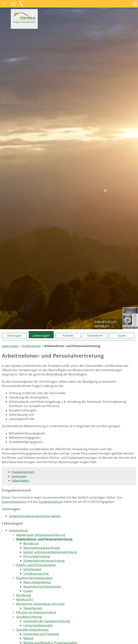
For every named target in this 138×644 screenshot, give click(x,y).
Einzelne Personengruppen (35, 578)
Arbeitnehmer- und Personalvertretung (44, 539)
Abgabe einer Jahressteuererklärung (41, 535)
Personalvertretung (37, 556)
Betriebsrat (31, 543)
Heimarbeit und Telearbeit (41, 634)
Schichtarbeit (32, 569)
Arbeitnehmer (31, 346)
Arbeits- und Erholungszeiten (36, 565)
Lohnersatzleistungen (38, 625)
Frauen (28, 591)
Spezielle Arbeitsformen (32, 630)
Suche (122, 336)
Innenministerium (14, 502)
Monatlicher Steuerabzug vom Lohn (40, 604)
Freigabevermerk (23, 472)
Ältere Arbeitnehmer (37, 582)
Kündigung (24, 595)
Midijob (28, 638)
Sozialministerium (51, 502)
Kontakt (68, 336)
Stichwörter (95, 336)
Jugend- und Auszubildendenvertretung (50, 552)
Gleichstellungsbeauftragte (42, 548)
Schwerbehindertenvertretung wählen (35, 516)
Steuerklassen (33, 608)
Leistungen (14, 336)
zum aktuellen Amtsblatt (105, 324)
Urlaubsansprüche (36, 574)
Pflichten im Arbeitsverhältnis (36, 612)
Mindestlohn (25, 599)
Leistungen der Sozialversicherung (47, 621)
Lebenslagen (41, 336)
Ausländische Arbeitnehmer (42, 587)
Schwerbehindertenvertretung (44, 561)
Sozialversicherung (29, 617)
